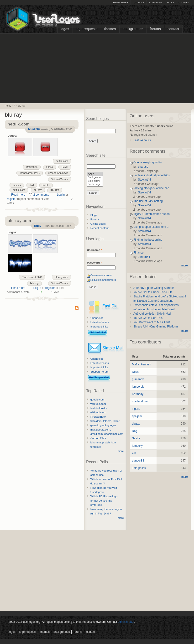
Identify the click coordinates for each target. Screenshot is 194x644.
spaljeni (137, 416)
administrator (126, 622)
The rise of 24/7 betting (148, 201)
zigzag (136, 424)
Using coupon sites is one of (151, 227)
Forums (155, 29)
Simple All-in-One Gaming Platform (156, 327)
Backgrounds (133, 29)
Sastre (136, 438)
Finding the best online (148, 240)
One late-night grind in (147, 162)
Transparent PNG (30, 173)
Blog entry (95, 181)
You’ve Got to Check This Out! (153, 292)
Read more (18, 195)
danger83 (138, 461)
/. (15, 106)
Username (94, 250)
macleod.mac (140, 401)
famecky (137, 446)
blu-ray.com (62, 277)
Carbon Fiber (98, 438)
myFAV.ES (184, 3)
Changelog (97, 318)
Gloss (50, 167)
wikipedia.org (98, 412)
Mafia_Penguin (142, 364)
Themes (110, 29)
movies (17, 185)
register (12, 199)
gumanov (138, 379)
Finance (139, 253)
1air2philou (139, 468)
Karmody (138, 394)
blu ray (22, 106)
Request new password (103, 280)
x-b (134, 453)
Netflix (46, 185)
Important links (99, 327)
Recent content (100, 228)
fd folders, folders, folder (105, 421)
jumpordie (138, 387)
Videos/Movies (60, 179)
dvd (32, 185)
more (121, 451)
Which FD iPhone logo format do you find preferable (104, 501)
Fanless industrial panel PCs (152, 175)
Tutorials (138, 3)
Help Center (121, 3)
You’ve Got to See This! (148, 318)
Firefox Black (98, 417)
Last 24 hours (142, 140)
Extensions (156, 3)
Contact (173, 29)
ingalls (136, 409)
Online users (98, 224)
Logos (65, 29)
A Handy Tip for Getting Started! (154, 288)
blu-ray (38, 190)
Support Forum (100, 372)
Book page (95, 184)
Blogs (170, 3)
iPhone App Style (58, 173)
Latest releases (100, 322)
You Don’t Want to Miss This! (152, 322)
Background (95, 178)
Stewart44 (144, 180)
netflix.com (62, 161)
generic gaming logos (103, 425)
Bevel (65, 167)
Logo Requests (87, 29)
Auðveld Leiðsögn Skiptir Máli (152, 314)
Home (8, 106)
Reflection (32, 167)
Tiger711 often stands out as (152, 214)
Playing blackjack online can (151, 188)
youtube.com (98, 404)
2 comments (41, 195)
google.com (97, 400)
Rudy (38, 226)
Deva (135, 372)
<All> (95, 174)
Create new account (101, 275)
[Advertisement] (97, 68)
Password (94, 263)
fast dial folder (99, 408)
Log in (61, 195)
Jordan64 (144, 257)
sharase (143, 167)
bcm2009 (34, 129)
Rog (135, 431)
